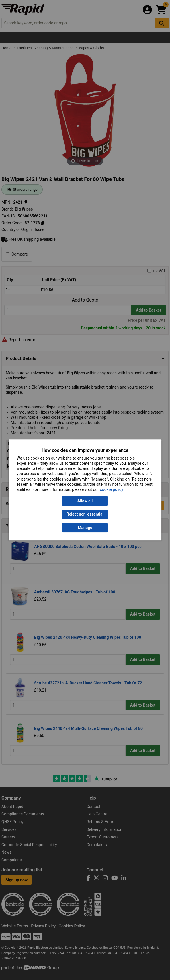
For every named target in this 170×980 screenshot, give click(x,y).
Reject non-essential (85, 514)
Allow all (85, 501)
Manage (85, 528)
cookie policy (111, 489)
